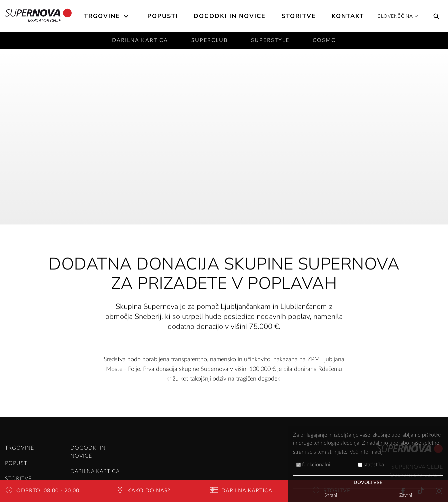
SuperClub (209, 40)
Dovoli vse (368, 482)
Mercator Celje (38, 16)
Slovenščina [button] (398, 16)
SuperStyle (270, 40)
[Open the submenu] (126, 16)
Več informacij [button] (366, 452)
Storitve (299, 16)
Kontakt (348, 16)
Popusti (163, 16)
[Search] (435, 16)
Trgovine (102, 16)
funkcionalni (313, 465)
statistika (371, 465)
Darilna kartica (140, 40)
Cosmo (324, 40)
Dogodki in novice (230, 16)
